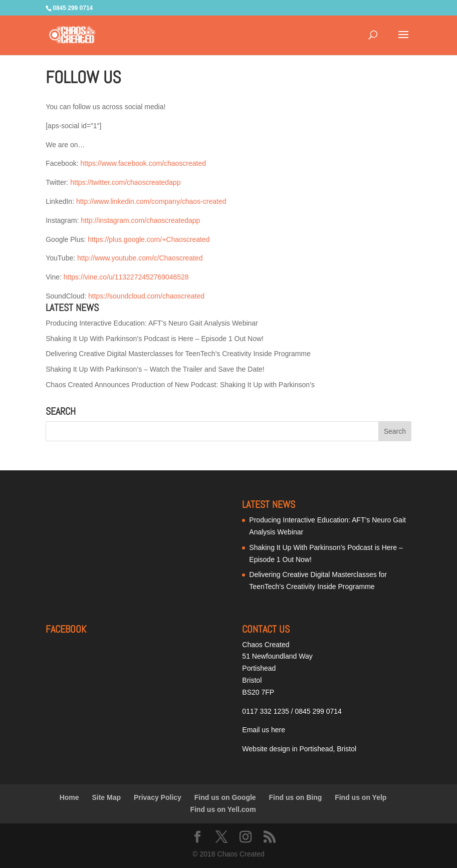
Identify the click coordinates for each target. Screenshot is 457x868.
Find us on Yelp (361, 797)
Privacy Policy (158, 797)
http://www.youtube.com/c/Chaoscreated (140, 258)
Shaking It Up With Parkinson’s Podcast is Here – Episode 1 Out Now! (155, 339)
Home (69, 797)
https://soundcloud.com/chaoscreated (146, 296)
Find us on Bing (296, 797)
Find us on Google (225, 797)
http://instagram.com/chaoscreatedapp (140, 220)
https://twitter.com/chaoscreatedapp (125, 182)
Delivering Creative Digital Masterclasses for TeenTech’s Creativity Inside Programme (178, 354)
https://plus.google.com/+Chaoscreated (149, 239)
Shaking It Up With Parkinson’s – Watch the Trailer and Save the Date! (155, 369)
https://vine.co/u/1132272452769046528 (126, 277)
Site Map (106, 797)
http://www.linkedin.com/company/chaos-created (151, 201)
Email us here (264, 730)
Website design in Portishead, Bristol (299, 749)
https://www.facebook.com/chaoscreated (143, 163)
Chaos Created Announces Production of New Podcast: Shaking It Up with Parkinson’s (180, 385)
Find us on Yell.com (223, 809)
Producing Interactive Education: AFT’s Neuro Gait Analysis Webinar (152, 323)
